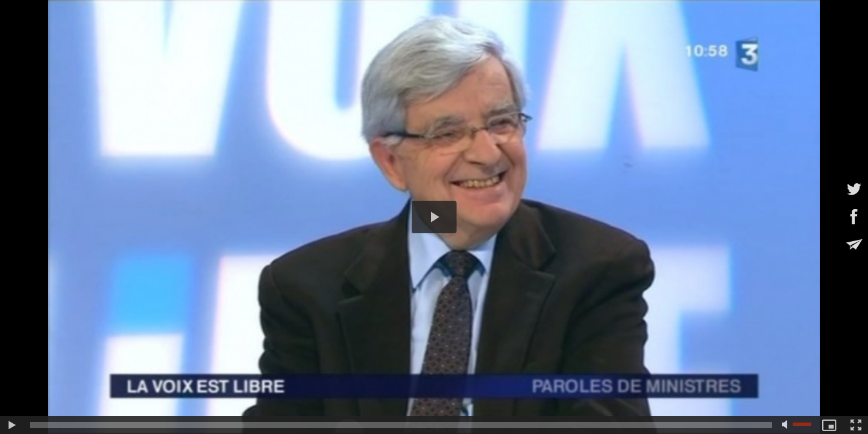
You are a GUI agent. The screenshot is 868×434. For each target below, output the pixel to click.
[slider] (401, 425)
